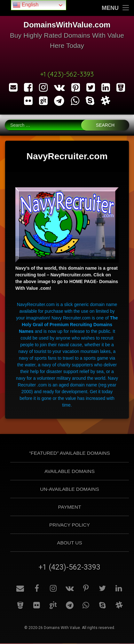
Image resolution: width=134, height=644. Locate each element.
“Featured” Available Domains (70, 454)
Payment (69, 507)
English (26, 5)
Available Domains (70, 472)
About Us (69, 543)
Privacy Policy (70, 525)
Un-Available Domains (69, 489)
